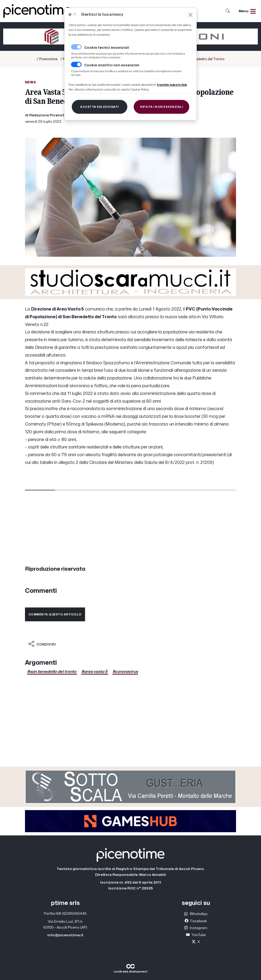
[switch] (76, 64)
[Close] (190, 15)
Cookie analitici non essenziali (112, 65)
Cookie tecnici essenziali (107, 48)
